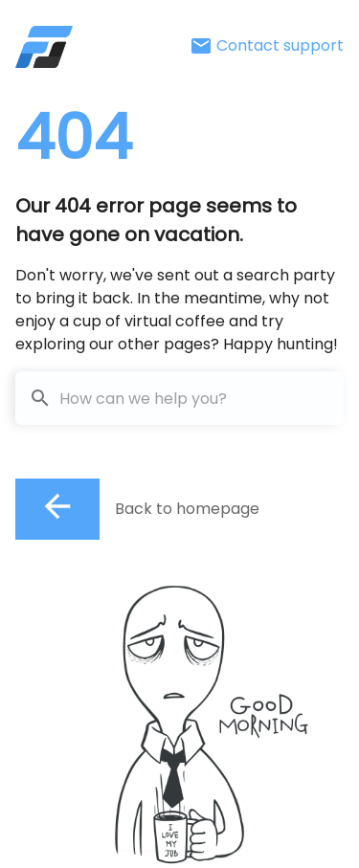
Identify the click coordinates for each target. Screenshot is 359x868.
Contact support (267, 46)
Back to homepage (187, 509)
